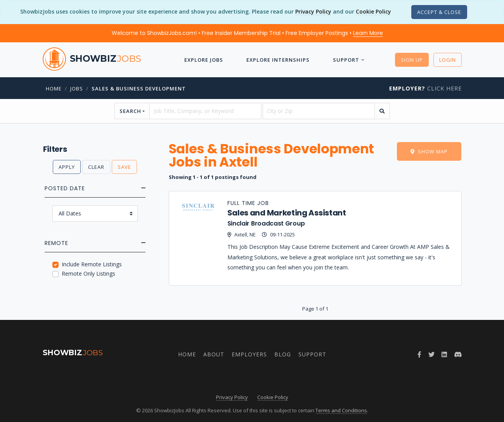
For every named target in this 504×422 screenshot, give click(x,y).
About (214, 354)
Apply (67, 167)
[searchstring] (205, 111)
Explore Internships (278, 60)
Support (346, 60)
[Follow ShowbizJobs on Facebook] (419, 354)
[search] (382, 111)
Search (130, 111)
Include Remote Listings (92, 264)
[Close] (439, 12)
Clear (96, 167)
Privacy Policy (313, 11)
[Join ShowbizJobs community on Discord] (458, 354)
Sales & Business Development (139, 89)
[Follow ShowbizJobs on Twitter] (431, 354)
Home (54, 89)
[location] (319, 111)
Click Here (425, 88)
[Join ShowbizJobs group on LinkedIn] (444, 354)
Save (124, 167)
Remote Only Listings (88, 274)
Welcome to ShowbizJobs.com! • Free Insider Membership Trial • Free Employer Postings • (247, 33)
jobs (77, 89)
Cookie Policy (373, 11)
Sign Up (412, 60)
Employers (249, 354)
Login (448, 60)
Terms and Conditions (341, 410)
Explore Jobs (204, 60)
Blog (283, 354)
